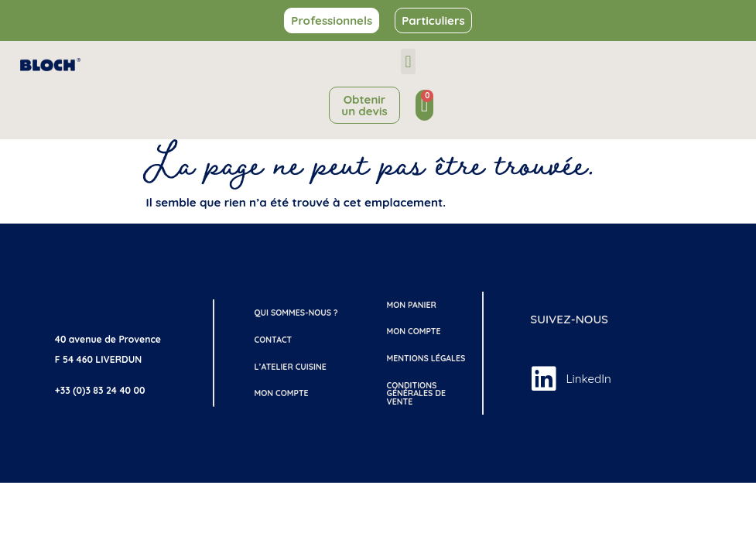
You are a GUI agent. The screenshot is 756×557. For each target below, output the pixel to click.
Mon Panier (411, 305)
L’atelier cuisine (291, 367)
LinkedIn (588, 379)
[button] (408, 62)
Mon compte (282, 393)
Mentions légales (426, 358)
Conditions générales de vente (416, 393)
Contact (274, 340)
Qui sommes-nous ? (296, 313)
